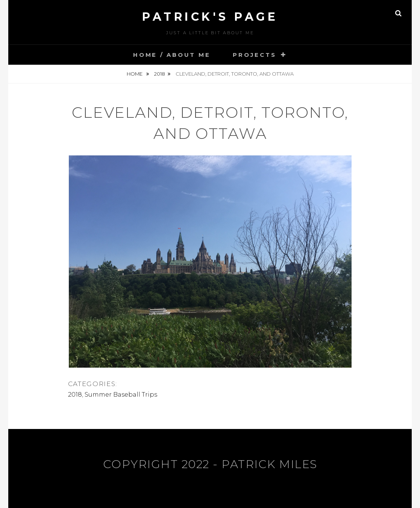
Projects (254, 55)
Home (135, 74)
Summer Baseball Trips (121, 395)
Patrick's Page (210, 17)
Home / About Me (172, 55)
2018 (160, 74)
